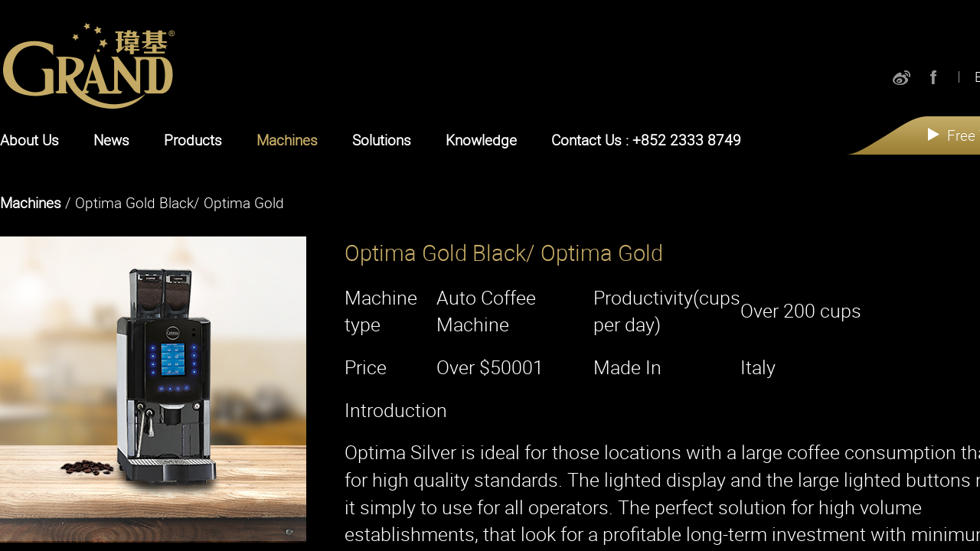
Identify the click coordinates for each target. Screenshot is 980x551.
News (111, 140)
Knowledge (481, 140)
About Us (29, 140)
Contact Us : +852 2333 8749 (646, 140)
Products (193, 140)
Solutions (382, 140)
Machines (287, 140)
